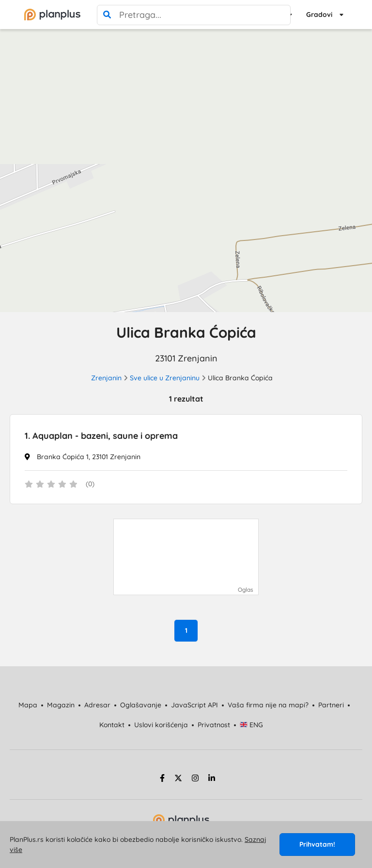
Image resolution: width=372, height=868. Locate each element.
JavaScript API (194, 705)
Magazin (61, 705)
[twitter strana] (178, 779)
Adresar (97, 705)
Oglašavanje (141, 705)
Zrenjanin (106, 378)
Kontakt (112, 725)
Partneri (331, 705)
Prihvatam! (317, 844)
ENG (252, 725)
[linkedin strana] (212, 779)
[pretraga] (107, 15)
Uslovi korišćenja (161, 725)
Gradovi (319, 15)
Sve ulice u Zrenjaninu (165, 378)
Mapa (28, 705)
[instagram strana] (195, 779)
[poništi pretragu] (280, 15)
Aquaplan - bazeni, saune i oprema (101, 436)
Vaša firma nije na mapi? (268, 705)
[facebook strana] (161, 779)
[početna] (52, 15)
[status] (186, 485)
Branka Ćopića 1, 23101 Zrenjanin (89, 457)
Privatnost (214, 725)
